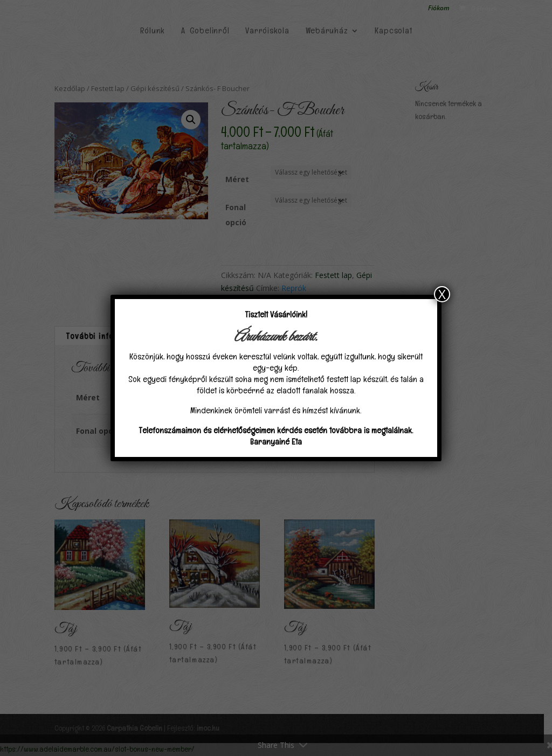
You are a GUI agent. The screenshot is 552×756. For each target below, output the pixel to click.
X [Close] (442, 294)
